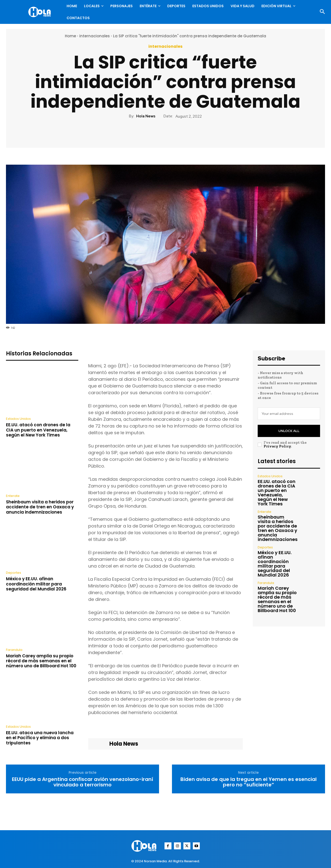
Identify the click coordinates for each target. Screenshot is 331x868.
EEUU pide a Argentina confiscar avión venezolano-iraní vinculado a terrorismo (83, 782)
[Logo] (41, 12)
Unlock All (289, 431)
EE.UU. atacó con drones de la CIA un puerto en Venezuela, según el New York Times (38, 430)
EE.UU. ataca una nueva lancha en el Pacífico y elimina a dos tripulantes (40, 738)
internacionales (95, 36)
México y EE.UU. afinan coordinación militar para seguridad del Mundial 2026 (36, 584)
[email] (289, 414)
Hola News (146, 116)
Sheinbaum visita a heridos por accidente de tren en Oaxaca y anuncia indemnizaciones (40, 507)
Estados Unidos (18, 419)
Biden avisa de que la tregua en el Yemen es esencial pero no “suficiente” (248, 782)
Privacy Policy (277, 446)
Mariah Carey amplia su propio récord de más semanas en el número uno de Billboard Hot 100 (41, 661)
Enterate (13, 496)
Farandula (14, 650)
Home (70, 36)
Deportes (14, 573)
